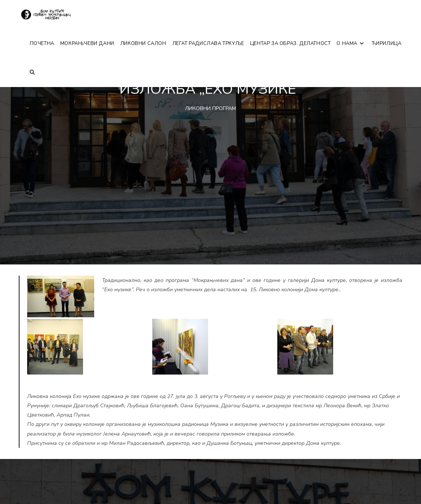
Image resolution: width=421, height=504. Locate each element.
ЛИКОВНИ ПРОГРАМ (210, 108)
